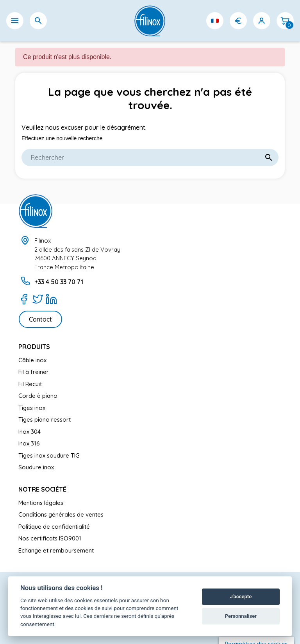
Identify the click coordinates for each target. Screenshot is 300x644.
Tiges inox (32, 408)
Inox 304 (29, 432)
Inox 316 (29, 443)
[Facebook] (24, 299)
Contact (40, 319)
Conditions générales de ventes (61, 514)
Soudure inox (36, 467)
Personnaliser (241, 616)
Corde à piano (38, 396)
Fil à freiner (34, 372)
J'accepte (241, 597)
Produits (34, 347)
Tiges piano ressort (45, 419)
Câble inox (32, 360)
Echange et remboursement (56, 550)
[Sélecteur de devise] (238, 21)
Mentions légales (41, 503)
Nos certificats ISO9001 (50, 538)
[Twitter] (38, 299)
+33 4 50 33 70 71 (59, 282)
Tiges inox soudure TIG (49, 455)
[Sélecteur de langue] (215, 21)
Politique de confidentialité (54, 527)
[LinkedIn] (51, 299)
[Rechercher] (150, 157)
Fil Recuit (30, 384)
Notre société (42, 489)
